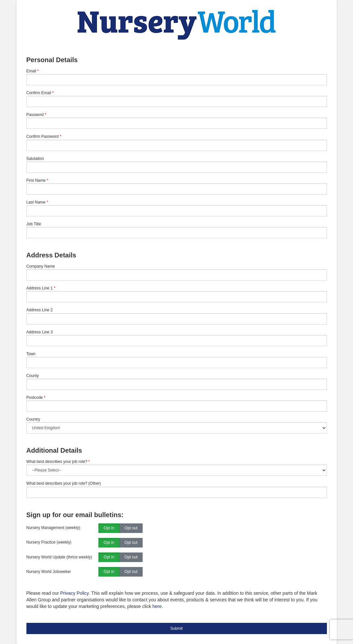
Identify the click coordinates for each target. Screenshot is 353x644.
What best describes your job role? (58, 462)
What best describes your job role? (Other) (64, 483)
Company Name (41, 266)
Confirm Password (43, 136)
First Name (36, 180)
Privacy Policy (74, 593)
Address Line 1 (40, 288)
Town (31, 354)
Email (31, 71)
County (33, 376)
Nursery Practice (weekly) (49, 542)
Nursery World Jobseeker (49, 572)
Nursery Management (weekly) (53, 528)
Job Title (34, 224)
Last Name (36, 202)
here (157, 606)
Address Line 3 (40, 332)
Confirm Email (39, 93)
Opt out (131, 528)
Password (35, 115)
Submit (176, 628)
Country (33, 419)
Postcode (35, 398)
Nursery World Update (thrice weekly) (59, 557)
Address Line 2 (40, 310)
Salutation (35, 159)
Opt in (109, 528)
